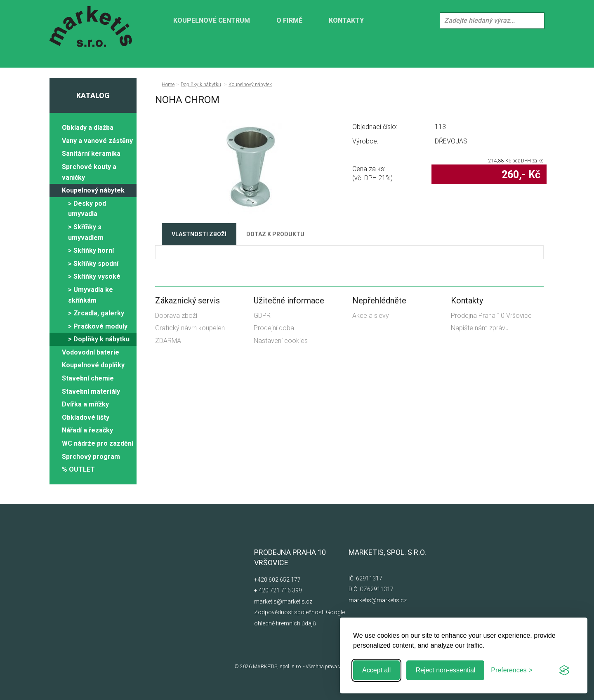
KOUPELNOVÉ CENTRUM (212, 20)
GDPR (262, 316)
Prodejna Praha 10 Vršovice (491, 316)
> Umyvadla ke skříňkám (91, 295)
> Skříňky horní (91, 250)
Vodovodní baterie (91, 352)
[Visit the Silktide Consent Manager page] (564, 670)
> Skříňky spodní (93, 264)
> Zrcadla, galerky (96, 313)
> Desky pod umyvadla (87, 209)
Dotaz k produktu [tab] (275, 234)
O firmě (289, 20)
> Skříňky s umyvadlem (86, 232)
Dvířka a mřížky (85, 404)
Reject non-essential (445, 670)
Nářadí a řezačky (87, 430)
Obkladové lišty (86, 417)
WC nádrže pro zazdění (98, 443)
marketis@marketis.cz (283, 601)
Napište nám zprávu (480, 328)
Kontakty (346, 20)
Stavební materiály (91, 391)
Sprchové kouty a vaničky (89, 172)
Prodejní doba (274, 328)
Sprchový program (91, 457)
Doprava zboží (176, 316)
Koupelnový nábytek (93, 190)
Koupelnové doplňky (93, 365)
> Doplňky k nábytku (99, 339)
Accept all (376, 670)
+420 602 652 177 (277, 580)
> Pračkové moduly (98, 326)
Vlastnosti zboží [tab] (199, 234)
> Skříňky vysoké (94, 276)
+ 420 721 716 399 (278, 590)
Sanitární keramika (91, 154)
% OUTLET (78, 469)
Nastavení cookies (281, 341)
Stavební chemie (88, 378)
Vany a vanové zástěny (97, 141)
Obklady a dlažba (88, 128)
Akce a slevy (371, 316)
